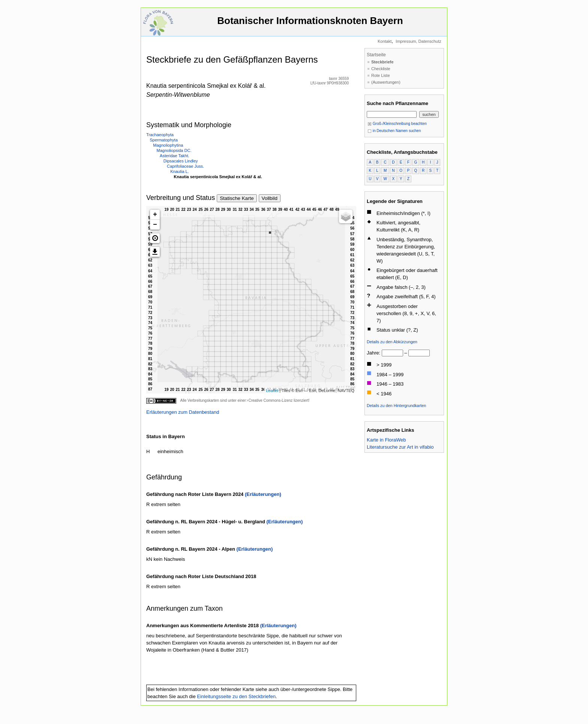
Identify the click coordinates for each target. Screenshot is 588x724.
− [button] (155, 225)
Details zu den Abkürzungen (392, 342)
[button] (155, 238)
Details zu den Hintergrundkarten (396, 406)
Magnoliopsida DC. (174, 150)
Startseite (376, 55)
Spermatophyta (164, 140)
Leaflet (272, 391)
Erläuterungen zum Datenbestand (183, 412)
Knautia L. (180, 171)
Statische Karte (237, 198)
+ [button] (155, 215)
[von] (392, 353)
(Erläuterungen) (263, 494)
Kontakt (385, 41)
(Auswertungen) (386, 82)
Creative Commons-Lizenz (270, 400)
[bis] (419, 353)
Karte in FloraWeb (386, 440)
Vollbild (270, 198)
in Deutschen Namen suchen (394, 131)
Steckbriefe (382, 62)
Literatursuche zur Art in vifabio (400, 447)
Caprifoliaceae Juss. (185, 166)
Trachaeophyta (160, 135)
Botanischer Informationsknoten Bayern (310, 24)
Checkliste (381, 69)
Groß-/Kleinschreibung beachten (397, 124)
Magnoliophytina (168, 145)
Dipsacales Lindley (181, 161)
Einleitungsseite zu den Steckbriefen (236, 696)
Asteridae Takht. (175, 156)
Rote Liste (381, 75)
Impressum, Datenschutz (418, 41)
